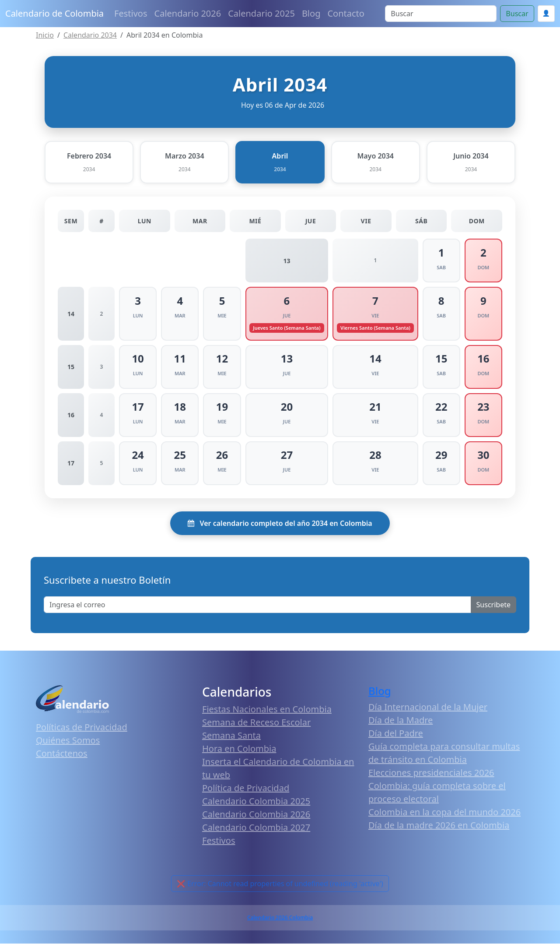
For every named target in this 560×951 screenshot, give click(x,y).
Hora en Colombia (239, 756)
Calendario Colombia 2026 (256, 822)
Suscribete (493, 612)
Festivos (131, 13)
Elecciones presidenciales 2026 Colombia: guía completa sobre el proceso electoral (437, 793)
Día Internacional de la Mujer (428, 714)
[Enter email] (257, 612)
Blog (311, 13)
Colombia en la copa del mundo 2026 (444, 819)
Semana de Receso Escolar (256, 730)
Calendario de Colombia (54, 13)
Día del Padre (396, 741)
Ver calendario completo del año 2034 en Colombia (280, 530)
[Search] (441, 14)
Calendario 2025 (261, 13)
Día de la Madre (401, 727)
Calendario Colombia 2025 (256, 808)
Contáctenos (62, 760)
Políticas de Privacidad (82, 734)
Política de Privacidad (246, 795)
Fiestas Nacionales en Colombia (267, 717)
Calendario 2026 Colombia (280, 925)
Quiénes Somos (68, 747)
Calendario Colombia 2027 (256, 835)
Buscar (517, 14)
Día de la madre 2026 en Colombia (439, 833)
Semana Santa (231, 743)
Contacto (346, 13)
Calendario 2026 (188, 13)
